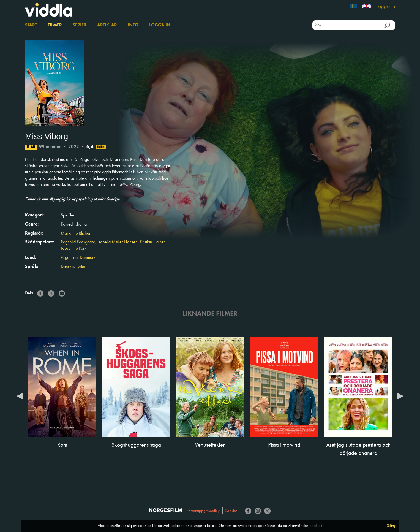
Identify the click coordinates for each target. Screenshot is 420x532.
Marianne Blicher (76, 234)
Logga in (386, 7)
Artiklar (107, 25)
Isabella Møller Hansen (118, 242)
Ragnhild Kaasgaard (78, 242)
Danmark (88, 258)
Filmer (55, 25)
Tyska (81, 267)
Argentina (69, 258)
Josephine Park (74, 249)
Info (133, 25)
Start (31, 25)
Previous (20, 396)
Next (400, 396)
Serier (80, 25)
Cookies (231, 511)
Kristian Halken (153, 242)
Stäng (392, 526)
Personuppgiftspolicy (203, 511)
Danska (67, 267)
